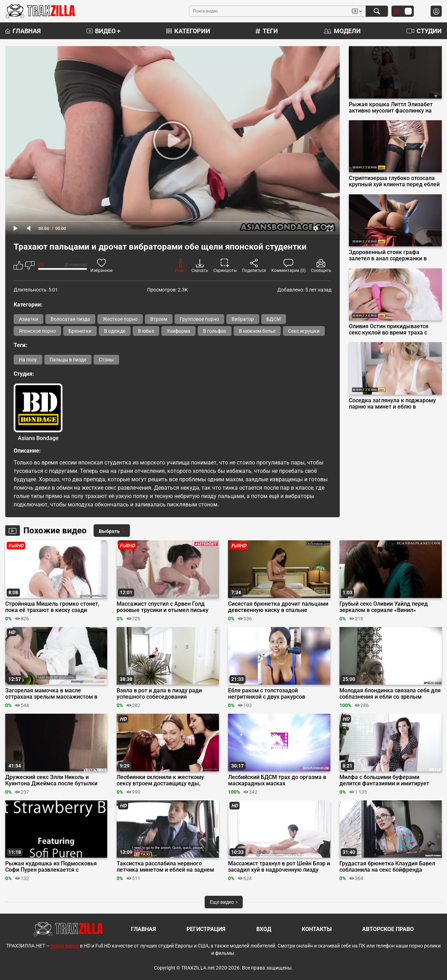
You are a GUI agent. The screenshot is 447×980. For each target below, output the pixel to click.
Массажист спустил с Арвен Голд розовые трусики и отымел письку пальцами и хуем (163, 607)
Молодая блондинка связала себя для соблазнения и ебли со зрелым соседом (390, 694)
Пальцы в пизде (68, 360)
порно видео (65, 946)
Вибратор (243, 319)
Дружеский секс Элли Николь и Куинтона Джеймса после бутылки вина (51, 780)
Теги (267, 31)
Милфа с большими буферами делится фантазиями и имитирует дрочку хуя (384, 780)
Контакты (317, 929)
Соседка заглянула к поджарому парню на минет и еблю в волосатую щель (392, 404)
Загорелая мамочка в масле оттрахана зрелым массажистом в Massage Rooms (51, 694)
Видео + (104, 31)
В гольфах (215, 331)
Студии (424, 31)
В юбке (146, 331)
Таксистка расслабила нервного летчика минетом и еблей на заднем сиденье (165, 867)
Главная (23, 31)
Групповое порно (199, 319)
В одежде (115, 331)
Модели (342, 31)
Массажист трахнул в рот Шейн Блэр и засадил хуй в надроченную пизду (279, 867)
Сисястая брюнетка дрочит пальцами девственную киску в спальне (278, 607)
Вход (264, 929)
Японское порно (37, 331)
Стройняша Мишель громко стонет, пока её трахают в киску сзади (52, 607)
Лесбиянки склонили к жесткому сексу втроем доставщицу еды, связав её (160, 780)
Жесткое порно (120, 319)
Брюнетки (80, 331)
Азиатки (28, 319)
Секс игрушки (304, 331)
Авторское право (388, 929)
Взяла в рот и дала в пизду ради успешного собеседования (159, 694)
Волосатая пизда (70, 319)
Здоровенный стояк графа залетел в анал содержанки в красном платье (388, 255)
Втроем (159, 319)
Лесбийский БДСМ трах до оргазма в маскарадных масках (277, 780)
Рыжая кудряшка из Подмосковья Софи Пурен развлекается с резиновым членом (51, 867)
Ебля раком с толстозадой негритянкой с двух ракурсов (267, 694)
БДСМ (274, 319)
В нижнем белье (257, 331)
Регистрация (206, 929)
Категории (188, 31)
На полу (28, 360)
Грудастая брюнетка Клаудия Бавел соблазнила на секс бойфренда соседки (387, 867)
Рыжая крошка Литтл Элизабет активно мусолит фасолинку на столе (391, 108)
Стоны (106, 360)
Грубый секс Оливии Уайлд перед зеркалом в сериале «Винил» (384, 607)
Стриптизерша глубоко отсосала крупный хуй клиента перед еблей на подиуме (394, 181)
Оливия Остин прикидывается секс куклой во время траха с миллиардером (389, 330)
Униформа (178, 331)
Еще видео (224, 902)
